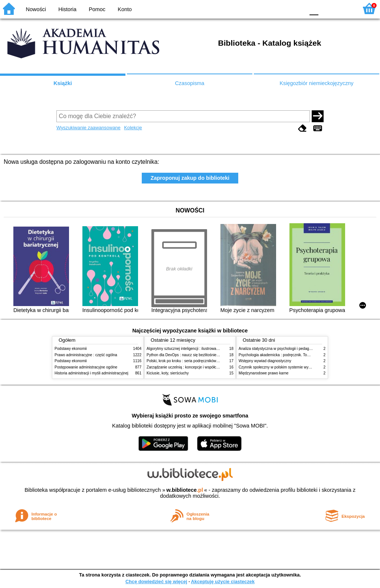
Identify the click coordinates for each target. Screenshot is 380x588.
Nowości (36, 9)
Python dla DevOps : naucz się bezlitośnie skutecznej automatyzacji (203, 355)
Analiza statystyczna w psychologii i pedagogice (278, 349)
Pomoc (97, 9)
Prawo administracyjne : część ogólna (86, 355)
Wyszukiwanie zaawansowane (89, 128)
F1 (327, 8)
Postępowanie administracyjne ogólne (86, 367)
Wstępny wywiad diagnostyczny (265, 361)
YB (281, 8)
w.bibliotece (185, 490)
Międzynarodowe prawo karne (263, 373)
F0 (314, 8)
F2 (344, 8)
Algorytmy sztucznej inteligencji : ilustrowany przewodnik (193, 349)
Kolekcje (133, 128)
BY (297, 8)
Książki (63, 83)
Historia (67, 9)
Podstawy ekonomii (71, 349)
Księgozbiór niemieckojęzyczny (316, 83)
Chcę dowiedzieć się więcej (156, 581)
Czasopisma (189, 83)
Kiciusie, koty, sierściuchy (168, 373)
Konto (125, 9)
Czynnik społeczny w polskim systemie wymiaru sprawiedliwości (292, 367)
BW (267, 8)
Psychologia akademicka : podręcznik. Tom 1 (276, 355)
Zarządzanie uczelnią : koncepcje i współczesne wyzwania (195, 367)
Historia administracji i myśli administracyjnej (91, 373)
